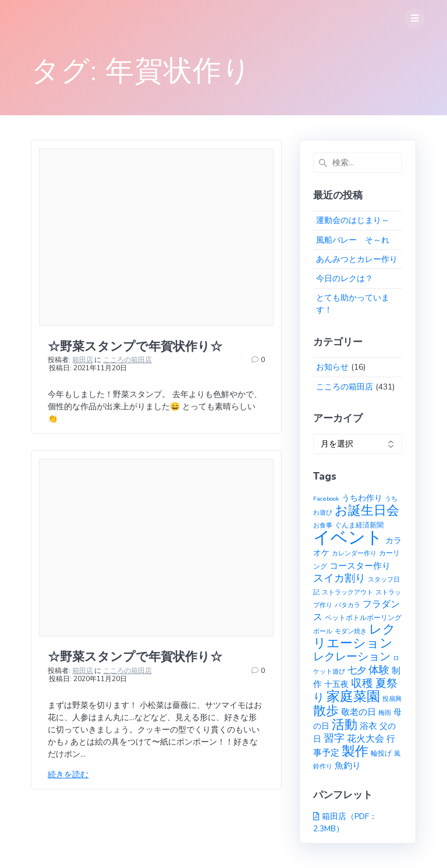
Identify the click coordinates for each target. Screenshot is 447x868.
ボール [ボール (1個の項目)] (323, 631)
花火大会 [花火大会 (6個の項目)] (366, 739)
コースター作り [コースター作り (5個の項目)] (360, 566)
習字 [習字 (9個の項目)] (334, 738)
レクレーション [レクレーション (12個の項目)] (352, 657)
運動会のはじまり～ (353, 220)
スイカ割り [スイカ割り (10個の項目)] (339, 578)
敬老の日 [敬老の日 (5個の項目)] (359, 712)
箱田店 (83, 360)
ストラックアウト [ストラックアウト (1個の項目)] (347, 592)
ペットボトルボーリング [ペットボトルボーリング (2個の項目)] (363, 617)
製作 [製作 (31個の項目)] (355, 751)
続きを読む (68, 775)
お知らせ (332, 367)
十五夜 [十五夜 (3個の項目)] (336, 684)
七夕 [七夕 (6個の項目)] (357, 671)
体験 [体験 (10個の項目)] (379, 670)
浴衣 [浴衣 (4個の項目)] (368, 726)
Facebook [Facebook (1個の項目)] (326, 499)
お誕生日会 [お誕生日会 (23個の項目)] (367, 511)
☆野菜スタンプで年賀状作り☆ (135, 346)
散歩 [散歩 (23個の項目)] (326, 711)
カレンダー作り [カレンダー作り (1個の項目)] (354, 553)
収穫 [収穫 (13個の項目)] (362, 683)
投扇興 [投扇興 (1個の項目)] (392, 699)
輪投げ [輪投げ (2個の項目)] (381, 753)
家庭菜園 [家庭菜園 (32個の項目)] (353, 697)
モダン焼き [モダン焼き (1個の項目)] (351, 631)
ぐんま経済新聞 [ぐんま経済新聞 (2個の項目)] (359, 525)
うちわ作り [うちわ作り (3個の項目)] (362, 498)
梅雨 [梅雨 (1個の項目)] (385, 713)
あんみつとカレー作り (357, 259)
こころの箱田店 (127, 360)
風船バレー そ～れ (353, 240)
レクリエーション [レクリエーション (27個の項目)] (354, 636)
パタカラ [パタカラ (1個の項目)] (347, 605)
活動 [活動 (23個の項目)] (345, 725)
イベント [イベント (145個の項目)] (348, 537)
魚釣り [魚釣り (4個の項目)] (348, 766)
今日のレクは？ (345, 279)
